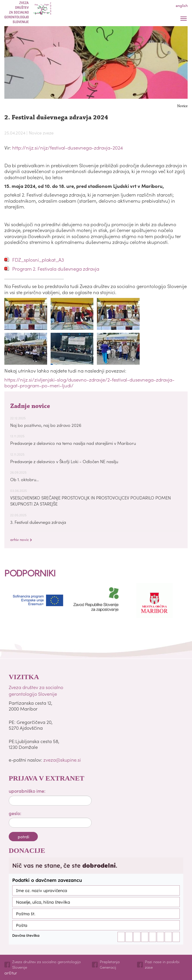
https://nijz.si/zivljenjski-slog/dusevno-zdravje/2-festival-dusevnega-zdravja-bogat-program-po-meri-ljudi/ (89, 382)
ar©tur (11, 973)
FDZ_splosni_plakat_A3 (38, 260)
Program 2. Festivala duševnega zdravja (56, 269)
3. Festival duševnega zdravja (38, 522)
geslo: (15, 813)
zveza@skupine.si (62, 760)
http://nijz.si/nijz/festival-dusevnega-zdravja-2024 (67, 148)
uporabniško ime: (27, 791)
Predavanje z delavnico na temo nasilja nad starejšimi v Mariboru (73, 443)
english (182, 5)
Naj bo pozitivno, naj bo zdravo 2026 (46, 425)
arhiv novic (21, 539)
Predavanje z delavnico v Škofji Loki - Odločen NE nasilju (64, 461)
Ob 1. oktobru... (24, 479)
